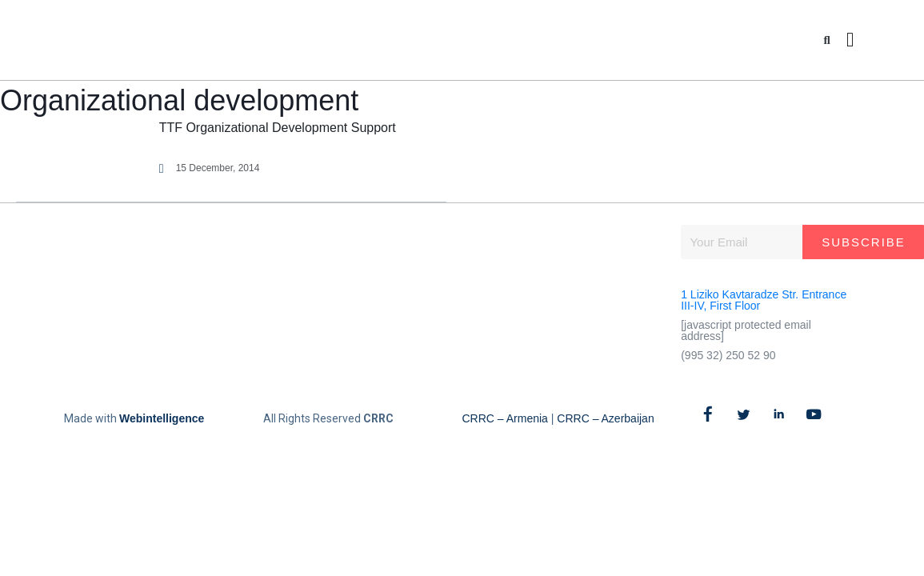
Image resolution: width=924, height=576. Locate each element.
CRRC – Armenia (505, 418)
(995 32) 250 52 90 (728, 355)
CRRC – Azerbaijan (605, 418)
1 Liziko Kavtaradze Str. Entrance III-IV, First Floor (764, 300)
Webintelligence (162, 418)
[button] (827, 40)
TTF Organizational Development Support (278, 128)
